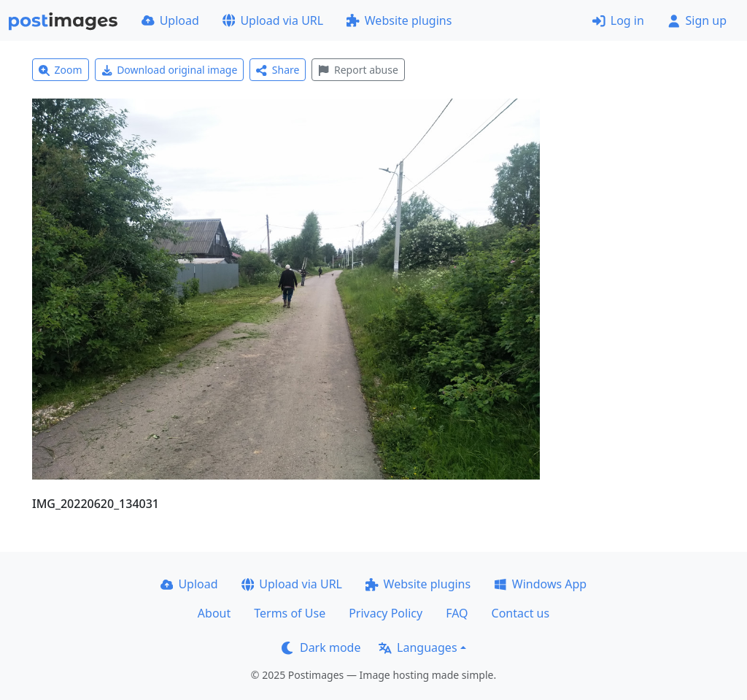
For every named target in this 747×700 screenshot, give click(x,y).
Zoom (61, 70)
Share (278, 70)
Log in (618, 20)
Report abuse (358, 70)
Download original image (170, 70)
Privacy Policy (386, 613)
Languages (418, 647)
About (214, 613)
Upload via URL (273, 20)
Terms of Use (290, 613)
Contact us (521, 613)
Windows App (540, 584)
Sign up (697, 20)
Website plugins (399, 20)
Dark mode (321, 647)
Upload (170, 20)
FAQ (457, 613)
